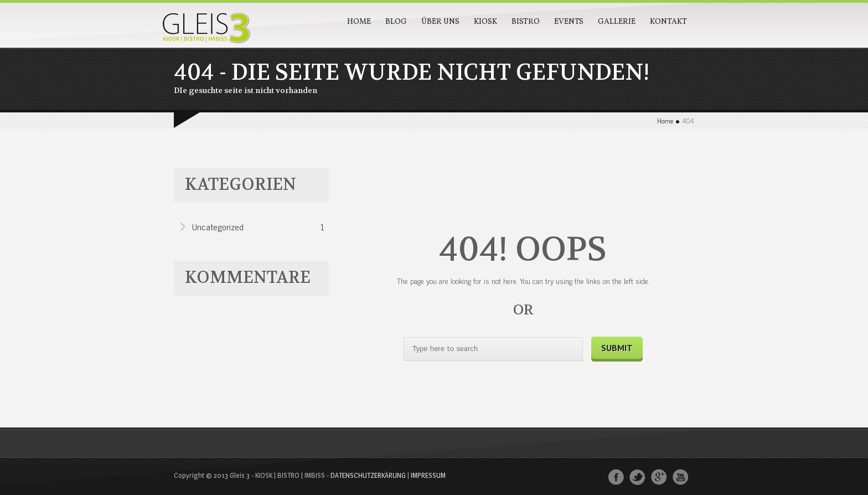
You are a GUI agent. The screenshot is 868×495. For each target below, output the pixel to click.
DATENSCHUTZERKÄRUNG (368, 475)
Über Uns (440, 22)
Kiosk (485, 22)
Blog (396, 22)
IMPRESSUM (428, 475)
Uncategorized (258, 228)
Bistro (526, 22)
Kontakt (668, 22)
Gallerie (617, 22)
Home (359, 22)
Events (569, 22)
